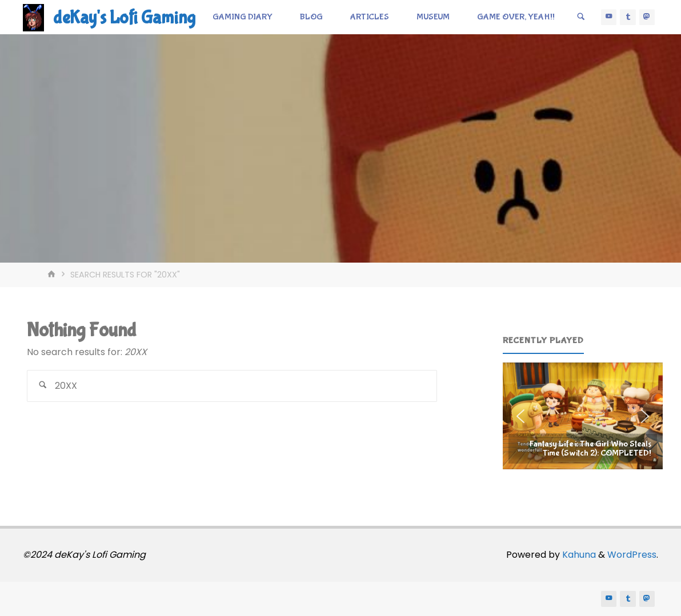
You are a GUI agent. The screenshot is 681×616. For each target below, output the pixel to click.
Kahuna (578, 555)
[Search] (581, 17)
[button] (583, 416)
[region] (583, 416)
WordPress (632, 555)
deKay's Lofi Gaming (124, 18)
